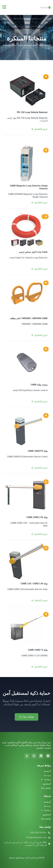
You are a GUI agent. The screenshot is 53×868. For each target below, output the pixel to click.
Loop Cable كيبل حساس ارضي (33, 306)
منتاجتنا (46, 780)
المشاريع (47, 784)
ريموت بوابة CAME (39, 439)
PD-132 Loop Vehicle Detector (32, 124)
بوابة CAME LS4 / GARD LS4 (34, 638)
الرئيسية (47, 771)
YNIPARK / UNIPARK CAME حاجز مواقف (29, 372)
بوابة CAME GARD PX (38, 505)
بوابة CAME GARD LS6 (37, 571)
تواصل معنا (46, 788)
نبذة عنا (47, 775)
